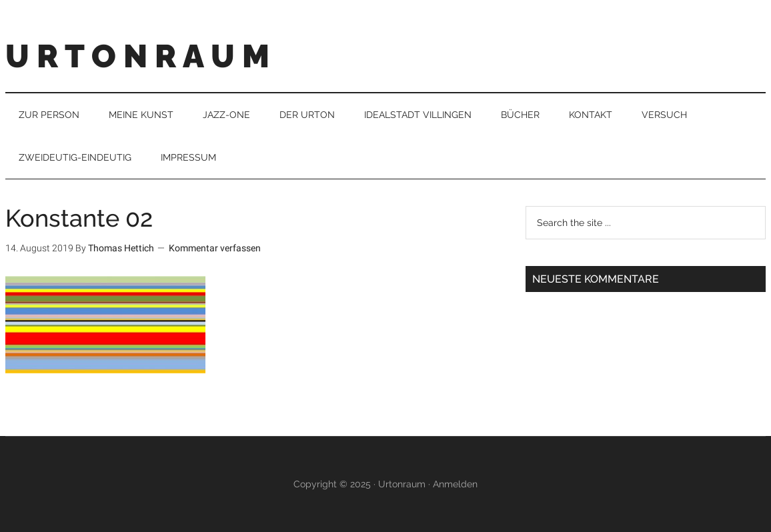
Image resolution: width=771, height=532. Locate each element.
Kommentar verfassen (215, 248)
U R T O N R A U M (137, 56)
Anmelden (455, 484)
